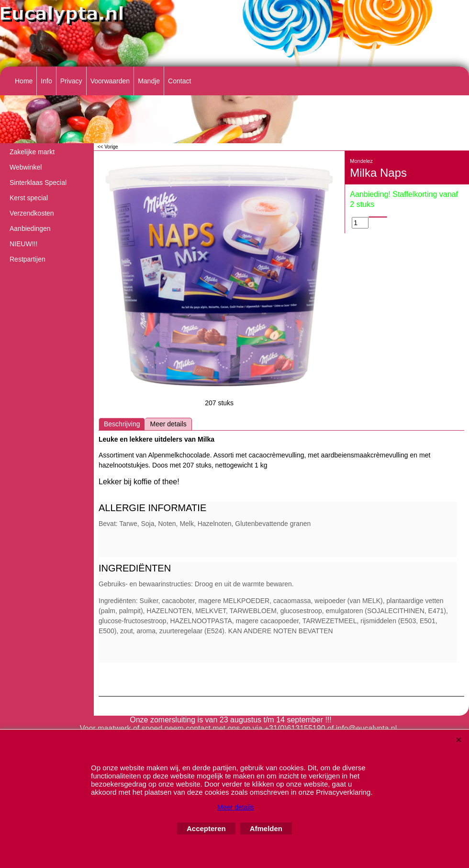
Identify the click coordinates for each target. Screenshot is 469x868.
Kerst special (29, 198)
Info (46, 81)
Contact (179, 81)
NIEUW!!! (23, 244)
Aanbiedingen (30, 228)
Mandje (149, 81)
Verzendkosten (32, 213)
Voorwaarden (110, 81)
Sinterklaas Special (38, 183)
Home (24, 81)
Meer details (168, 424)
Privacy (71, 81)
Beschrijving (122, 424)
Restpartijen (28, 259)
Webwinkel (26, 167)
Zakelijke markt (32, 152)
